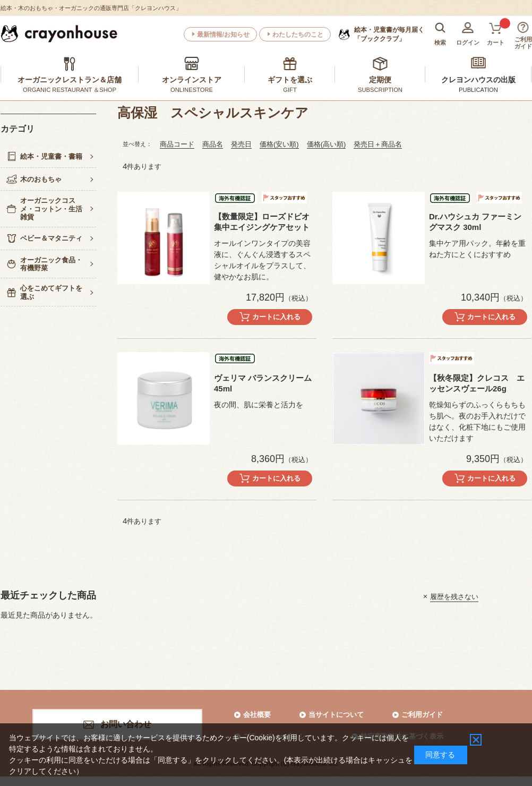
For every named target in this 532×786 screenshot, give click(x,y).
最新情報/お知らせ (223, 35)
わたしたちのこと (298, 35)
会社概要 (257, 715)
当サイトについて (336, 715)
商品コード (177, 144)
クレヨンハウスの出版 (478, 80)
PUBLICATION (478, 90)
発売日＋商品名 (378, 144)
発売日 (241, 144)
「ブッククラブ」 (389, 34)
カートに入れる (276, 317)
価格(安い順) (279, 144)
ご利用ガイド (422, 715)
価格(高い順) (327, 144)
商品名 (213, 144)
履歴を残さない (454, 596)
